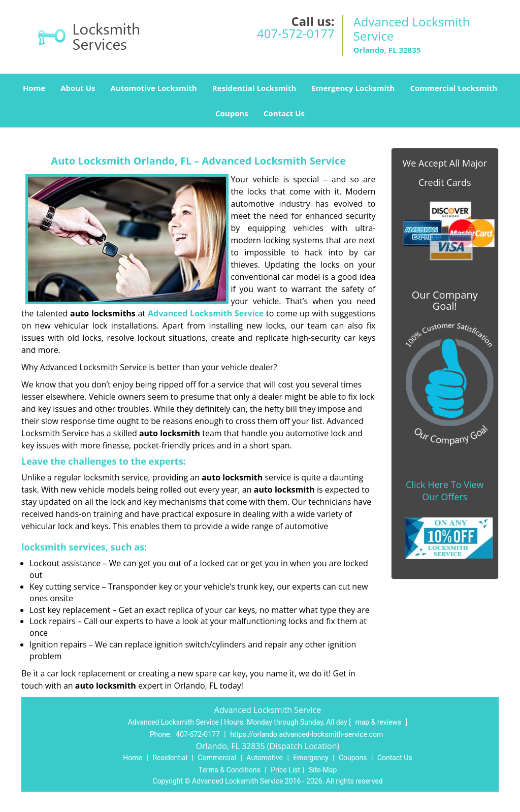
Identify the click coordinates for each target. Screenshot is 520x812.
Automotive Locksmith (153, 88)
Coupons (232, 113)
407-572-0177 (296, 33)
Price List (285, 770)
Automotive (265, 758)
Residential (170, 758)
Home (34, 88)
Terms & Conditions (230, 770)
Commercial (217, 758)
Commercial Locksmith (453, 88)
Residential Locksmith (254, 88)
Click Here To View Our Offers (445, 491)
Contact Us (284, 113)
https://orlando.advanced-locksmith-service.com (306, 734)
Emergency (311, 758)
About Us (78, 88)
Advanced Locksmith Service (206, 313)
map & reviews (379, 722)
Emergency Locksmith (353, 88)
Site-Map (323, 770)
